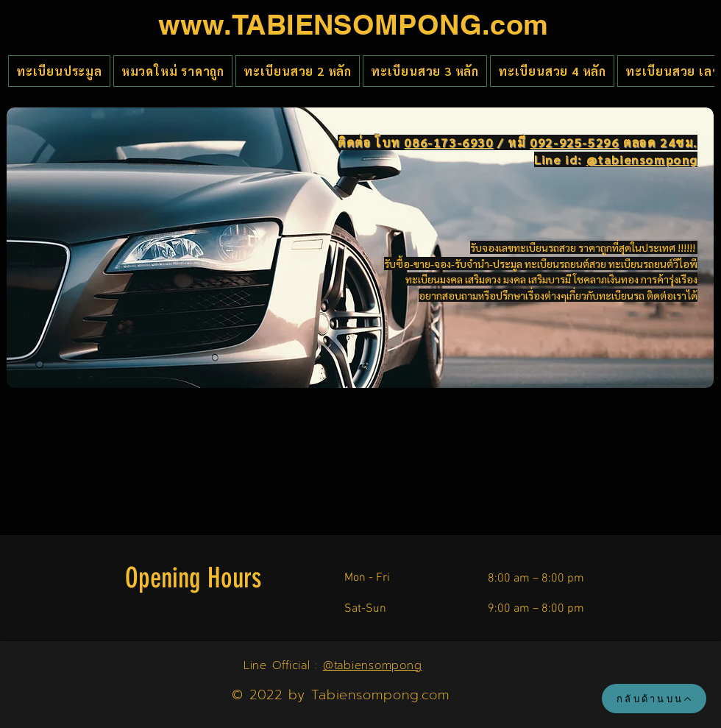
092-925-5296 (574, 142)
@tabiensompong (373, 665)
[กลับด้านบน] (654, 699)
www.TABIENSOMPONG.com (354, 24)
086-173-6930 (448, 142)
